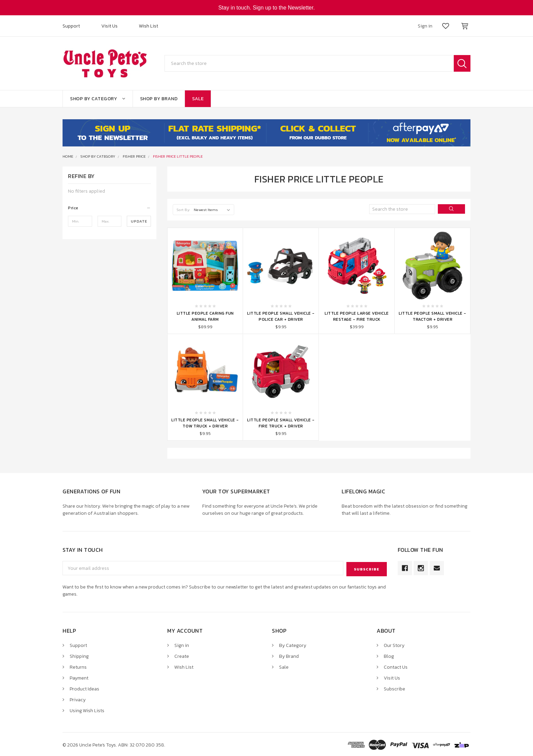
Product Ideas (84, 688)
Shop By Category (98, 99)
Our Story (394, 644)
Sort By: (183, 210)
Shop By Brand (159, 99)
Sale (198, 99)
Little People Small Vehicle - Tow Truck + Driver (205, 423)
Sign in (182, 644)
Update (139, 221)
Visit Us (109, 26)
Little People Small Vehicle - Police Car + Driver (281, 316)
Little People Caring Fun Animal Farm (205, 316)
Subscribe (394, 688)
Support (71, 26)
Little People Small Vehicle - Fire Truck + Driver (281, 423)
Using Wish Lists (87, 710)
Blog (389, 655)
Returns (78, 666)
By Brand (289, 655)
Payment (79, 677)
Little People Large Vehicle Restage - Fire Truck (357, 316)
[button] (109, 208)
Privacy (78, 699)
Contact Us (396, 666)
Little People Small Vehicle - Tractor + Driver (433, 316)
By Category (293, 644)
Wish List (149, 26)
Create (182, 655)
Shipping (79, 655)
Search (462, 63)
